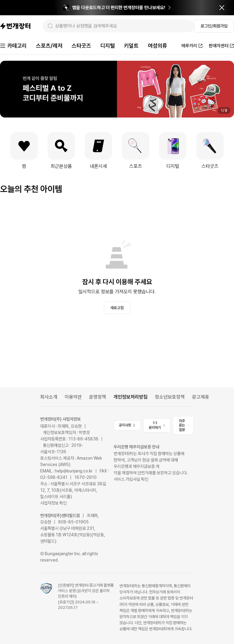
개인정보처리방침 (130, 397)
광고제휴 (200, 397)
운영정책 (97, 397)
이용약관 (73, 397)
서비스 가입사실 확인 (131, 479)
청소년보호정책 (170, 397)
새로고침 (117, 308)
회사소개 (49, 397)
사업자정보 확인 (53, 503)
